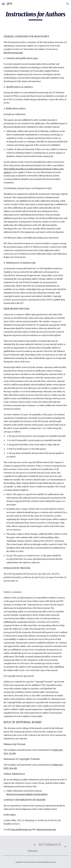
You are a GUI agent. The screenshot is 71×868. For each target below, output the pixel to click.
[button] (3, 4)
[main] (36, 16)
